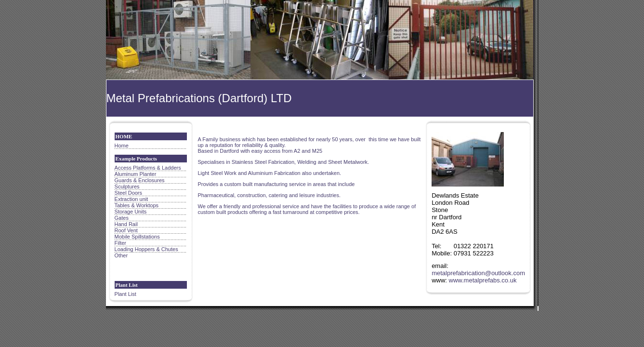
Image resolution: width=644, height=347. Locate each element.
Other (121, 255)
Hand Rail (126, 224)
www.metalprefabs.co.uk (483, 280)
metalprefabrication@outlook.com (478, 273)
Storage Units (131, 212)
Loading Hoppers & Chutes (146, 249)
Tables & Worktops (137, 205)
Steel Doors (128, 193)
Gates (122, 218)
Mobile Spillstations (137, 237)
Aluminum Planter (136, 174)
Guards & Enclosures (140, 180)
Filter (120, 243)
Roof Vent (126, 230)
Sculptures (127, 187)
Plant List (125, 294)
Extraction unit (131, 199)
